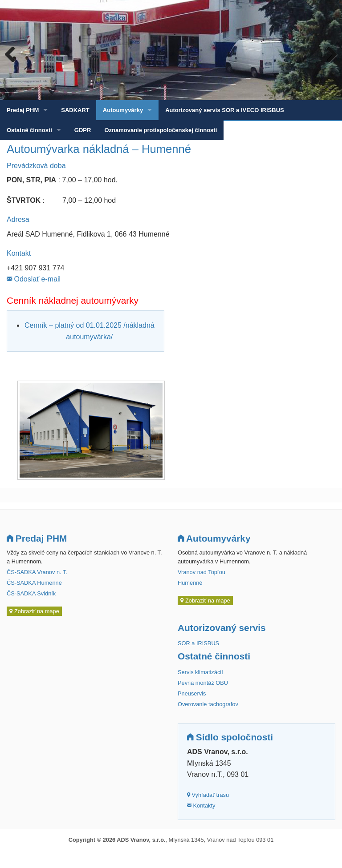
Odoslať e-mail (34, 279)
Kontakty (201, 806)
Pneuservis (192, 693)
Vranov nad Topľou (202, 572)
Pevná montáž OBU (203, 683)
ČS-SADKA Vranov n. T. (37, 572)
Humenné (190, 583)
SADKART (75, 110)
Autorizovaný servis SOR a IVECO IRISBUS (225, 110)
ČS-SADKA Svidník (31, 593)
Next (329, 54)
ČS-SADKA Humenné (34, 583)
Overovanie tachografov (208, 704)
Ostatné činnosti (29, 130)
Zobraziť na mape (34, 611)
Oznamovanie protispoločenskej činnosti (161, 130)
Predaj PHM (23, 110)
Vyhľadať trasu (208, 795)
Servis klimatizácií (200, 672)
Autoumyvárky (123, 110)
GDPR (83, 130)
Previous (13, 54)
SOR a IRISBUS (198, 643)
